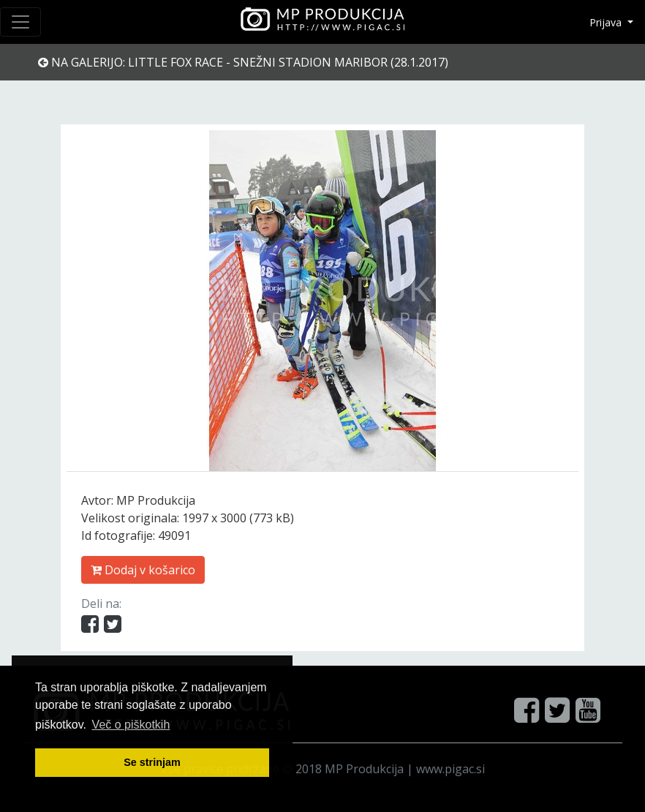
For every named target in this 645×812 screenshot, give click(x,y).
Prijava (607, 22)
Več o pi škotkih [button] (131, 725)
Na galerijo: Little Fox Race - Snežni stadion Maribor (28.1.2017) (243, 62)
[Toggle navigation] (20, 22)
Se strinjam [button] (152, 762)
